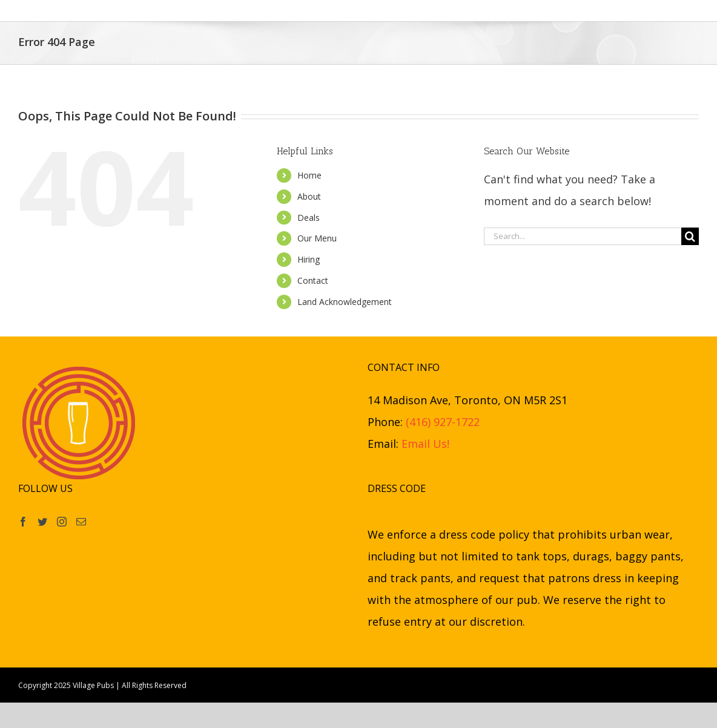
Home (309, 175)
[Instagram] (62, 522)
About (309, 196)
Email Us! (425, 444)
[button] (559, 11)
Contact (313, 280)
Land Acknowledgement (345, 302)
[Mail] (81, 522)
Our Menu (317, 238)
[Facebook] (23, 522)
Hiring (309, 259)
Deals (309, 218)
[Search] (690, 236)
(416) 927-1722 (443, 422)
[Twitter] (42, 522)
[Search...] (583, 236)
